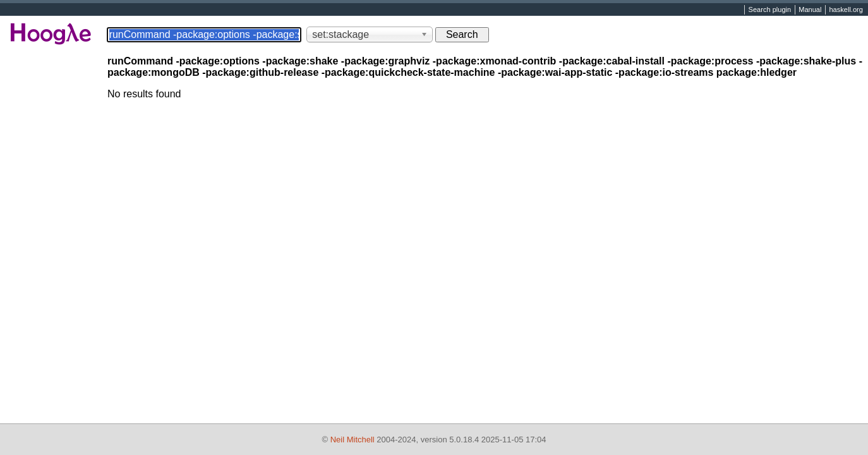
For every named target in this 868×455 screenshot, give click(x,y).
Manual (810, 10)
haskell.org (846, 10)
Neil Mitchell (353, 440)
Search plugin (770, 10)
